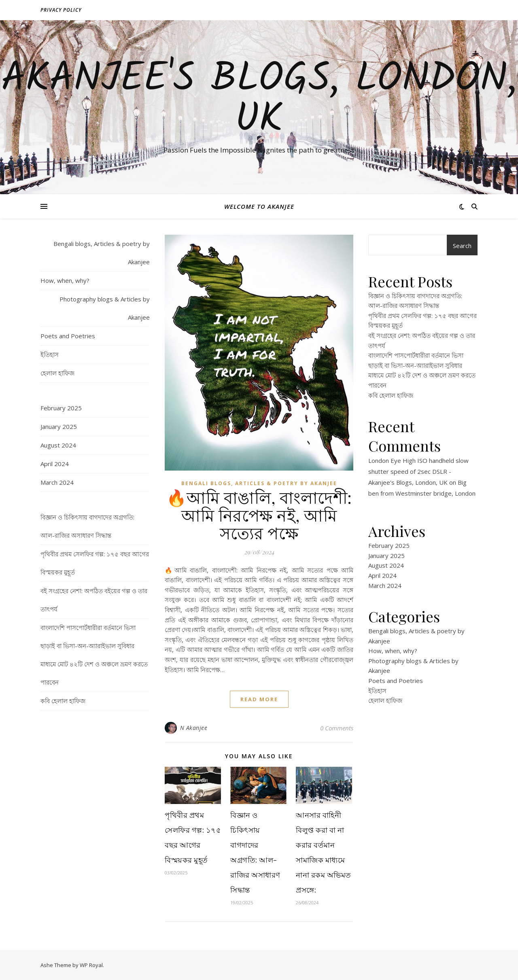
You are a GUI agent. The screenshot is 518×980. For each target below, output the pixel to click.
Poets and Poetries (68, 336)
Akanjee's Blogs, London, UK (259, 100)
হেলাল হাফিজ (57, 373)
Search (462, 246)
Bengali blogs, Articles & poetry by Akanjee (102, 253)
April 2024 (55, 464)
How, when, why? (65, 280)
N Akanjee (194, 728)
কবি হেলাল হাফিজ (63, 701)
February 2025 (61, 408)
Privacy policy (61, 10)
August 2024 (58, 445)
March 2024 (57, 482)
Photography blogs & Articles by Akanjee (105, 308)
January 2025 (59, 426)
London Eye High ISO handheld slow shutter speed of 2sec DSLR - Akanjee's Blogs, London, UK (418, 471)
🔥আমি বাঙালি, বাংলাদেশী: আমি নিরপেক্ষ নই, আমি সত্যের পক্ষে (259, 515)
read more (259, 699)
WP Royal (91, 965)
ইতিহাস (50, 354)
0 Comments (337, 728)
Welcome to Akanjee (259, 206)
